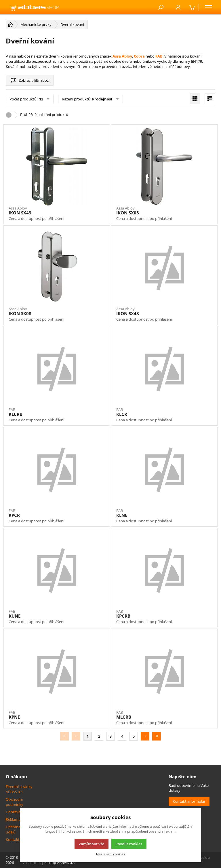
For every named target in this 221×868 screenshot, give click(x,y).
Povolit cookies (129, 844)
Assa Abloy (122, 56)
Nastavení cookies (111, 854)
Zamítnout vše (92, 844)
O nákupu (16, 776)
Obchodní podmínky (15, 802)
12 (41, 99)
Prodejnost (102, 99)
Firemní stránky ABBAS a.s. (19, 789)
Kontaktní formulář (189, 801)
